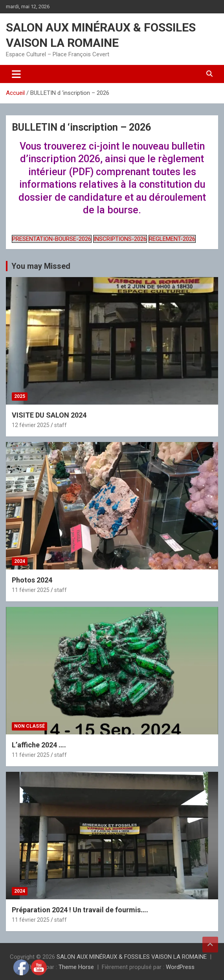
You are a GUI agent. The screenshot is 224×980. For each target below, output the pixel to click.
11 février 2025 (31, 590)
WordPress (180, 967)
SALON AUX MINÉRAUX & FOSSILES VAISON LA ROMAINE (132, 957)
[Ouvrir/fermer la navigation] (16, 74)
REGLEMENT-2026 (172, 239)
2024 (20, 561)
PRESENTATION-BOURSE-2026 (52, 239)
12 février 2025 (31, 425)
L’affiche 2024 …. (39, 745)
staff (61, 425)
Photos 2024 (32, 580)
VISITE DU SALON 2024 (49, 415)
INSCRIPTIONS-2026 (120, 239)
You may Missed (41, 266)
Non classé (29, 726)
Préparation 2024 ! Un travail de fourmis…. (80, 910)
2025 (20, 396)
